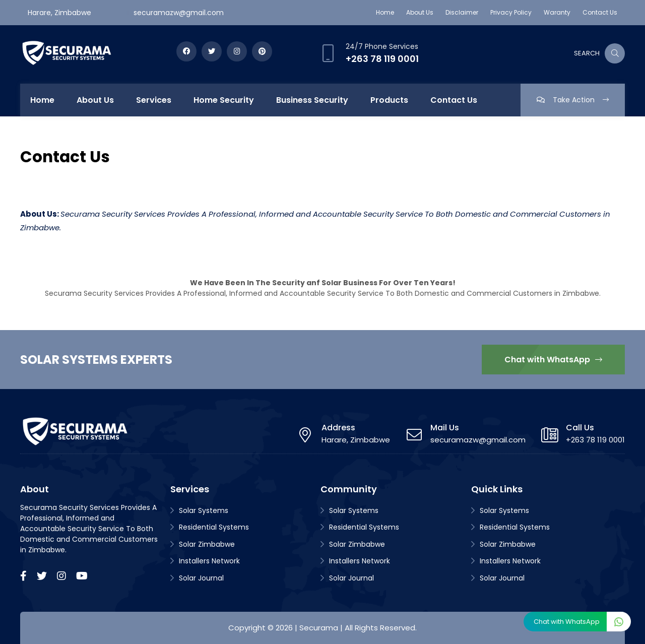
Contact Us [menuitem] (454, 100)
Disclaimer (462, 12)
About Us (420, 12)
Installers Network (209, 561)
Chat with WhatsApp (553, 360)
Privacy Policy (511, 12)
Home (385, 12)
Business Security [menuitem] (312, 100)
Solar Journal (201, 578)
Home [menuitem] (42, 100)
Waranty (557, 12)
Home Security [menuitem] (224, 100)
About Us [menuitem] (95, 100)
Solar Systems (204, 510)
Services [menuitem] (154, 100)
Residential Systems (214, 527)
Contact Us (600, 12)
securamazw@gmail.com (179, 13)
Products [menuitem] (389, 100)
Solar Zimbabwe (207, 544)
